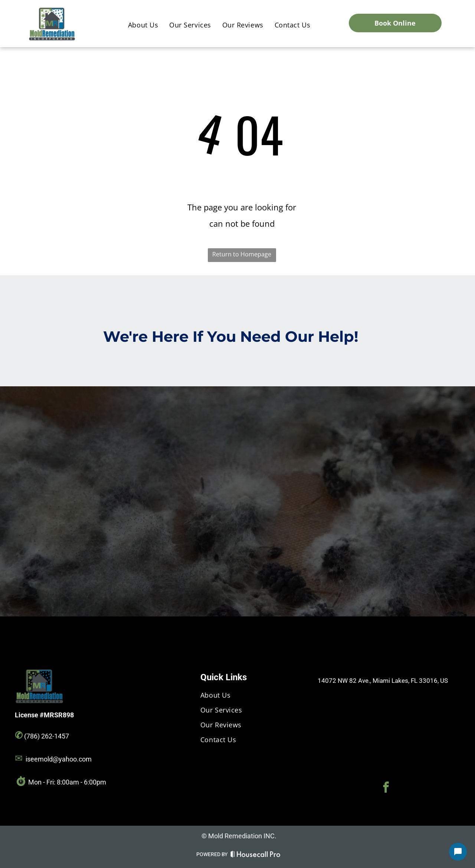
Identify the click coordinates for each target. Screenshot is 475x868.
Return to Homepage (242, 254)
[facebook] (386, 788)
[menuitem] (143, 25)
